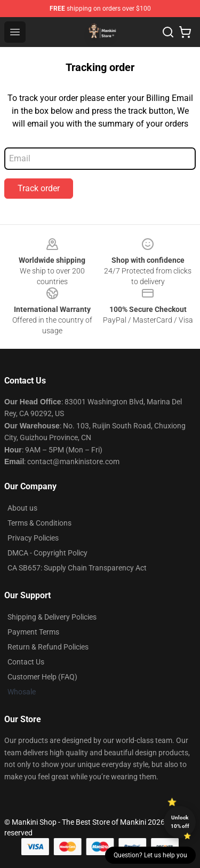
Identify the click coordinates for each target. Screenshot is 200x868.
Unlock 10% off (180, 822)
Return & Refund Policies (48, 647)
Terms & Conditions (39, 523)
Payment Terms (33, 632)
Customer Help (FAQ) (42, 677)
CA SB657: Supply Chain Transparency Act (77, 568)
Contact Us (26, 662)
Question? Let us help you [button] (150, 855)
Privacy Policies (33, 538)
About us (22, 508)
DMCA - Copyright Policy (47, 553)
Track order (39, 188)
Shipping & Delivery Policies (52, 617)
